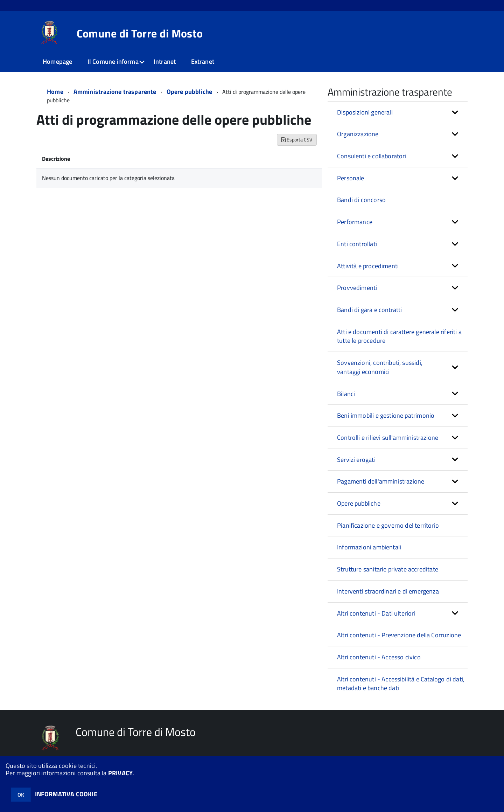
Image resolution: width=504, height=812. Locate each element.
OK (21, 795)
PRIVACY (120, 773)
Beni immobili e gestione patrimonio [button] (386, 415)
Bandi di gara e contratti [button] (370, 310)
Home (55, 92)
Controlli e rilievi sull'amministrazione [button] (388, 438)
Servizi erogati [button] (356, 460)
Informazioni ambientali (369, 547)
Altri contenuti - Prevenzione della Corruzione (399, 635)
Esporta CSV (297, 140)
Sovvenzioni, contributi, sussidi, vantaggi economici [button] (380, 367)
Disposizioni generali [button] (365, 112)
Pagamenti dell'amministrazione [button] (381, 481)
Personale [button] (351, 178)
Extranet (203, 61)
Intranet (165, 61)
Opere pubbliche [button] (359, 503)
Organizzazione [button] (358, 134)
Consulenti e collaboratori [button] (372, 156)
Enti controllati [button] (357, 244)
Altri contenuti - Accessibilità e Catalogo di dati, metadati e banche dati (401, 684)
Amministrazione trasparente (115, 92)
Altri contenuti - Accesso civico (379, 657)
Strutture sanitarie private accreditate (388, 569)
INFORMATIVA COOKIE (66, 794)
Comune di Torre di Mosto (140, 33)
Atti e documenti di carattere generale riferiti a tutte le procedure (399, 336)
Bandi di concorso (361, 200)
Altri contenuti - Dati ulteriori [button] (376, 613)
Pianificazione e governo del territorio (388, 525)
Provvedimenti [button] (357, 288)
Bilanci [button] (346, 394)
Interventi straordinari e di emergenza (388, 591)
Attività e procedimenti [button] (368, 266)
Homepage (57, 61)
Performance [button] (355, 222)
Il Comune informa (113, 61)
